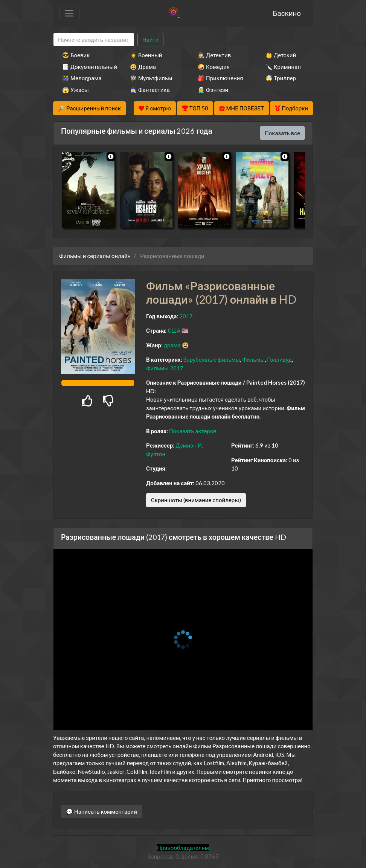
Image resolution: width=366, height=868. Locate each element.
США (174, 330)
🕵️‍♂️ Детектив (214, 55)
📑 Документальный (86, 67)
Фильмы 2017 (165, 368)
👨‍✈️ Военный (146, 55)
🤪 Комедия (214, 67)
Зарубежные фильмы (212, 359)
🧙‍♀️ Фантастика (150, 90)
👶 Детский (281, 55)
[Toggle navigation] (69, 13)
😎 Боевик (76, 55)
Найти (150, 40)
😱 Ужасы (75, 90)
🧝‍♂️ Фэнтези (213, 90)
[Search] (94, 40)
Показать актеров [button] (193, 431)
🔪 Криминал (283, 67)
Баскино (287, 13)
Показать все (282, 133)
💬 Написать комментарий (101, 811)
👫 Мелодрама (82, 78)
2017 (186, 316)
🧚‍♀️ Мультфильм (151, 78)
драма (172, 345)
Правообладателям (183, 848)
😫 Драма (143, 67)
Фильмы (253, 359)
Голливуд (279, 359)
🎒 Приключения (220, 78)
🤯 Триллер (281, 78)
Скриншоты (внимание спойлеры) (196, 500)
